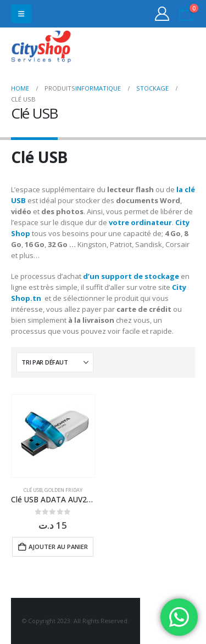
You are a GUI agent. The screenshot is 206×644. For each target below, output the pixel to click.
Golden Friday (63, 490)
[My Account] (162, 14)
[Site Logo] (41, 48)
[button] (21, 14)
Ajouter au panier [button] (58, 547)
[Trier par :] (55, 362)
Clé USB (33, 490)
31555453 (156, 48)
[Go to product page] (53, 436)
